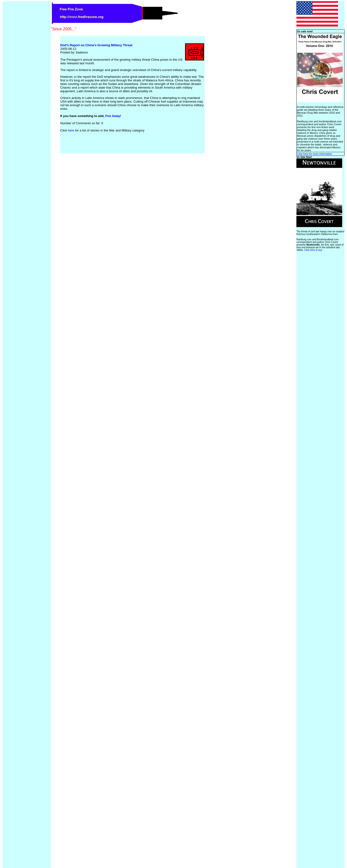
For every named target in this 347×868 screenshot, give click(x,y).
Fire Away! (113, 116)
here (71, 130)
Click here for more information (314, 154)
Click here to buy (313, 250)
